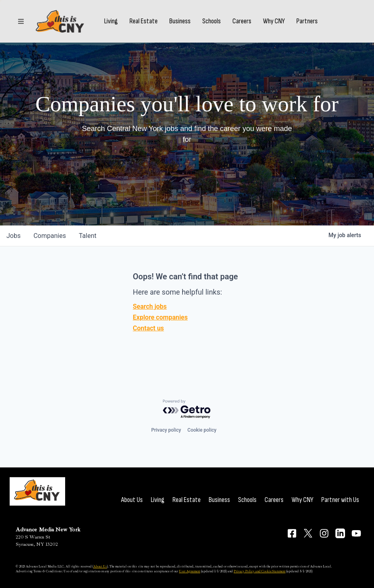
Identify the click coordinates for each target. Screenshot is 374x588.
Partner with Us (340, 500)
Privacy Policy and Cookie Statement (260, 571)
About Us (132, 500)
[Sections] (21, 21)
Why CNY (274, 21)
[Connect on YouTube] (356, 533)
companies (50, 236)
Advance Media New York (48, 530)
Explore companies (160, 317)
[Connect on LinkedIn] (340, 533)
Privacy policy (166, 430)
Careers (242, 21)
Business (180, 21)
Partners (307, 21)
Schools (212, 21)
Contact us (148, 328)
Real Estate (144, 21)
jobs (13, 236)
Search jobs (150, 306)
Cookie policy (202, 430)
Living (111, 21)
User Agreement (190, 571)
